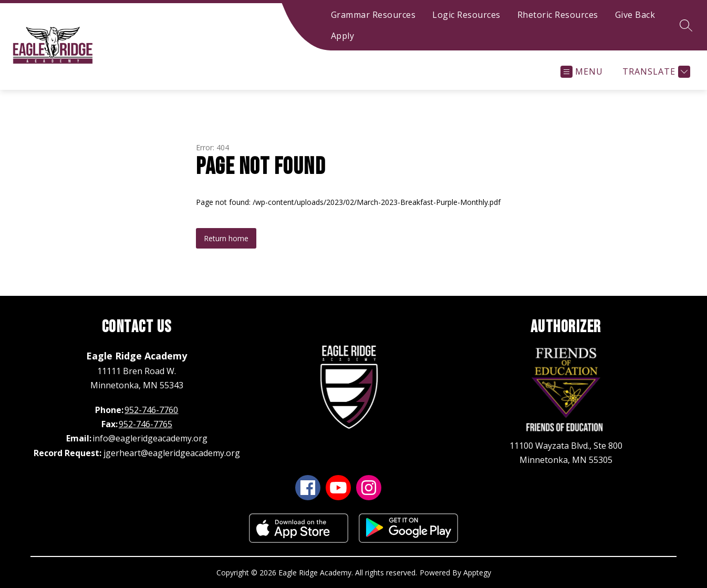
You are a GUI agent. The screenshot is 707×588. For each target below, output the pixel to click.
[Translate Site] (655, 72)
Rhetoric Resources (558, 15)
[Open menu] (582, 72)
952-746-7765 (145, 424)
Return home (226, 238)
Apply (343, 36)
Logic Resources (466, 15)
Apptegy (477, 572)
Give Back (635, 15)
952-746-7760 (151, 410)
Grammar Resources (373, 15)
